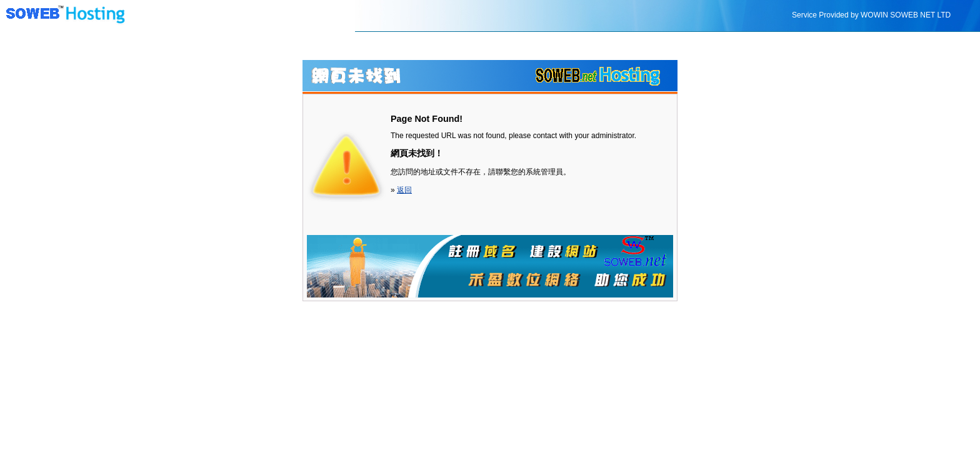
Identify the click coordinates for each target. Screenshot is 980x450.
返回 (404, 190)
